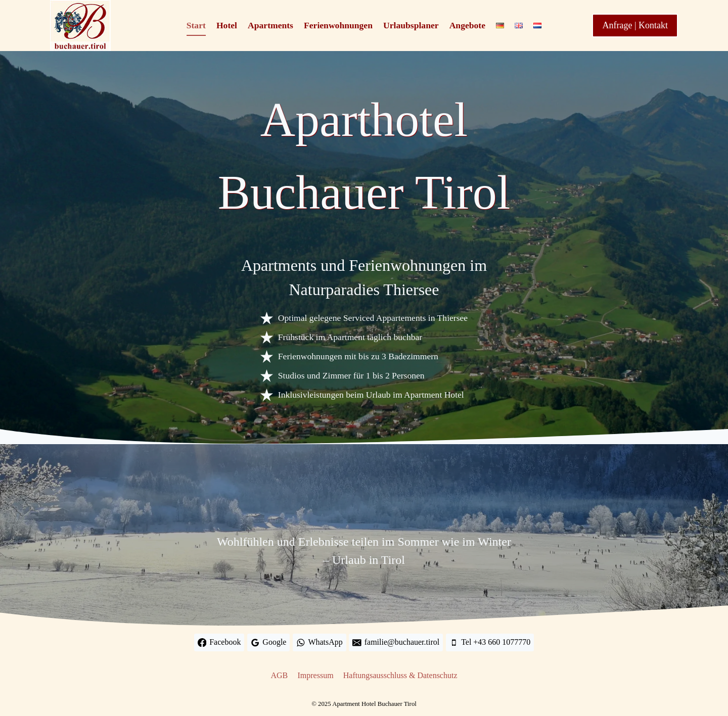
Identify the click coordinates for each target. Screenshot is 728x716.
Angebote (467, 25)
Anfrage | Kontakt (635, 25)
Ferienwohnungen (338, 25)
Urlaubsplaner (411, 25)
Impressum (315, 675)
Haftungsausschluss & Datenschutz (400, 675)
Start (196, 25)
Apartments (270, 25)
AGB (280, 675)
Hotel (227, 25)
